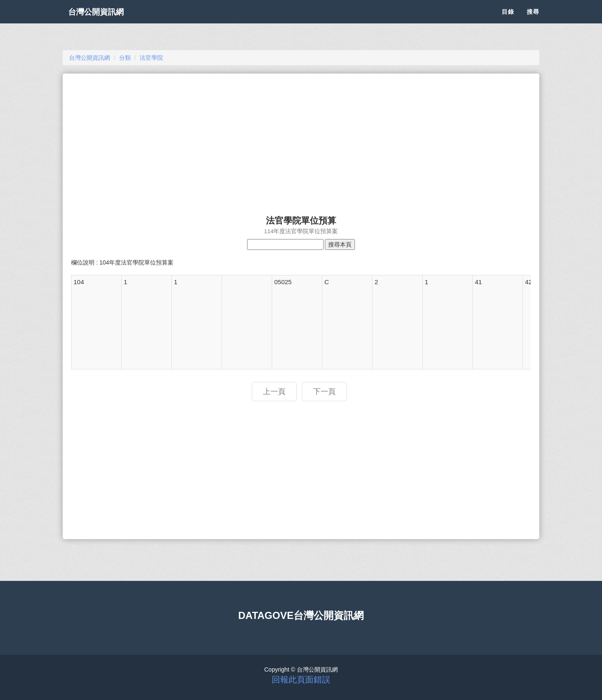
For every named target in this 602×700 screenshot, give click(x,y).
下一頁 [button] (324, 392)
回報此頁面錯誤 (301, 680)
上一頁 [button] (274, 392)
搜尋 (533, 21)
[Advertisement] (301, 140)
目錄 (508, 21)
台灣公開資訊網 (104, 21)
